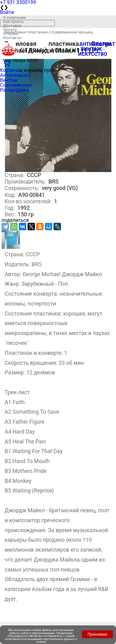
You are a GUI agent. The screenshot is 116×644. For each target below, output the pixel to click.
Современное (16, 85)
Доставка (12, 26)
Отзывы (11, 34)
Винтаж (9, 80)
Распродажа (14, 90)
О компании (14, 18)
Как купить (13, 22)
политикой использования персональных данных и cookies (41, 640)
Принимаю (97, 634)
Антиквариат (15, 75)
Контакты (12, 38)
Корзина (10, 70)
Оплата (10, 30)
